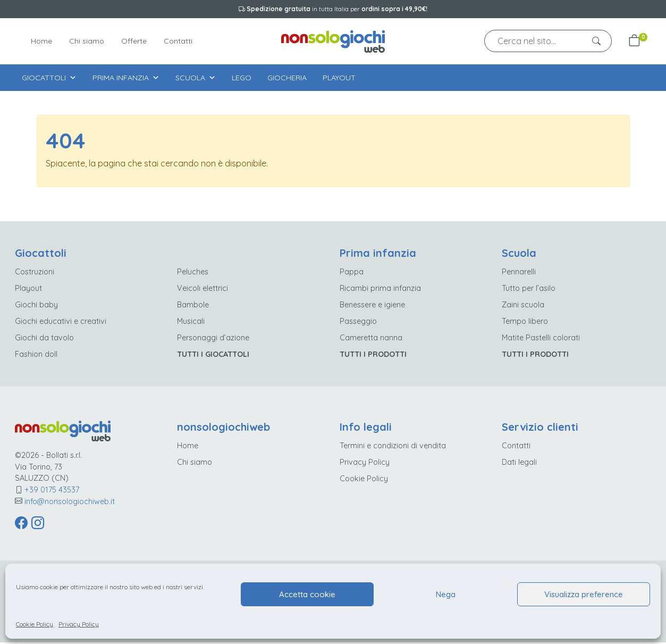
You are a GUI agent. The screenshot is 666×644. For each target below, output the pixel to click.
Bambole (193, 306)
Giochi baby (36, 306)
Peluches (193, 273)
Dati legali (519, 464)
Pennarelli (519, 273)
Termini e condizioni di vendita (393, 447)
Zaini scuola (523, 306)
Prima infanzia (126, 78)
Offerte (134, 41)
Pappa (352, 273)
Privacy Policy (79, 624)
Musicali (191, 323)
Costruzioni (35, 273)
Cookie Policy (35, 624)
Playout (339, 78)
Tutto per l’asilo (529, 290)
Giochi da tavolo (44, 339)
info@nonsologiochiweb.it (70, 503)
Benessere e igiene (372, 306)
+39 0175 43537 (52, 491)
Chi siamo (87, 41)
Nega (446, 594)
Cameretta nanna (371, 339)
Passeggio (358, 323)
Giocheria (287, 78)
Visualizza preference (584, 594)
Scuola (196, 78)
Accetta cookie (307, 594)
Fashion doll (36, 356)
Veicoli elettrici (203, 290)
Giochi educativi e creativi (61, 323)
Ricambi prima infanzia (380, 290)
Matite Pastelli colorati (541, 339)
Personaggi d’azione (213, 339)
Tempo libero (525, 323)
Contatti (178, 41)
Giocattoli (49, 78)
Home (41, 41)
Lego (242, 78)
